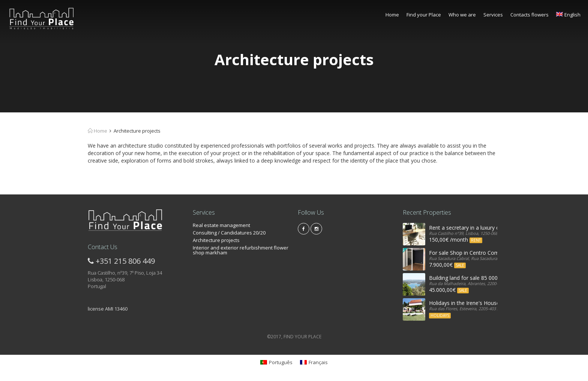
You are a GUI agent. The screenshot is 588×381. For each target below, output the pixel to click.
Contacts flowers (529, 15)
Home (392, 15)
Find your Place (424, 15)
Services (493, 15)
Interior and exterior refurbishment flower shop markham (241, 250)
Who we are (462, 15)
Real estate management (221, 225)
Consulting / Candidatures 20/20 (229, 233)
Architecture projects (216, 240)
